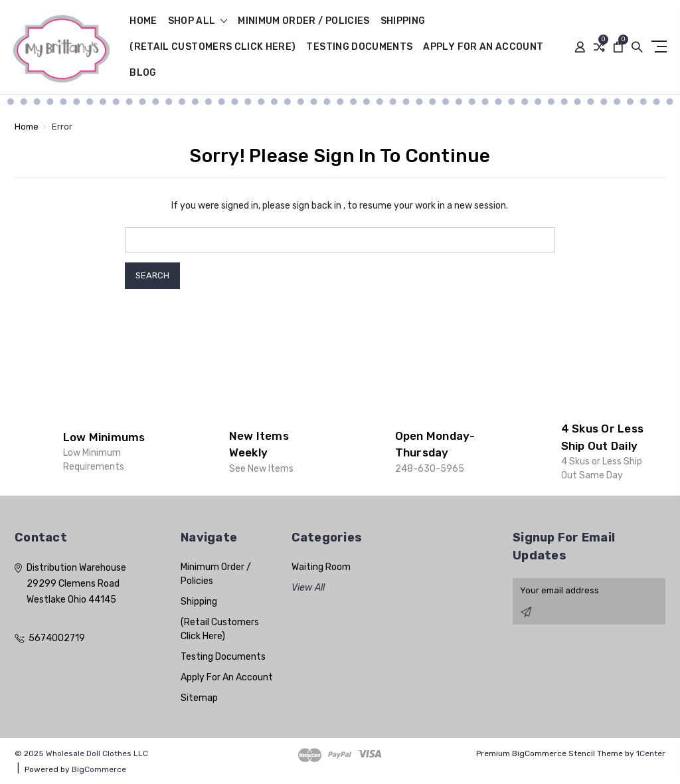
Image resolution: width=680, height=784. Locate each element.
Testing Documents (359, 48)
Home (143, 22)
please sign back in (302, 206)
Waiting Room (321, 567)
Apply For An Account (483, 48)
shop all (198, 22)
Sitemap (199, 698)
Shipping (403, 22)
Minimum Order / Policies (303, 22)
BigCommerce (99, 769)
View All (308, 588)
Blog (143, 73)
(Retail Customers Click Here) (212, 48)
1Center (651, 753)
